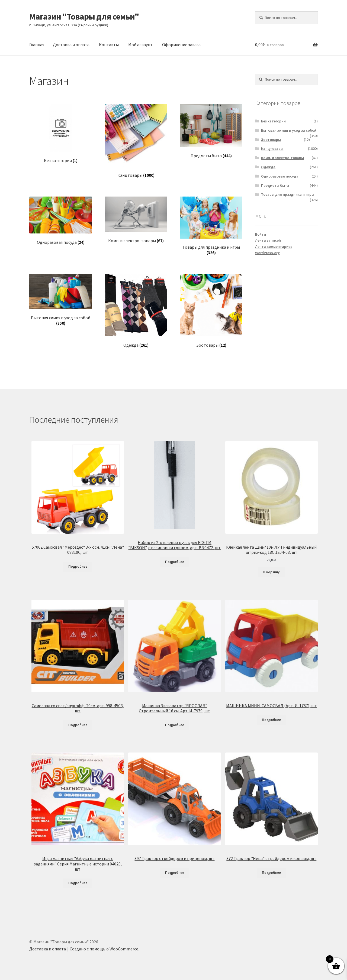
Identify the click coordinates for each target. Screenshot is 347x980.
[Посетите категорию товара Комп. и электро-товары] (136, 220)
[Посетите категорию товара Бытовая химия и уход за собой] (61, 300)
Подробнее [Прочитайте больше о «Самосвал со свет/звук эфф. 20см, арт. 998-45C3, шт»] (78, 725)
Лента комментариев (274, 246)
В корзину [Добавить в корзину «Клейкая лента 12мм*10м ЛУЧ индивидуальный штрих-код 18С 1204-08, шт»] (271, 572)
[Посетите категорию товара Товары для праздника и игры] (211, 226)
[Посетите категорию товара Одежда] (136, 311)
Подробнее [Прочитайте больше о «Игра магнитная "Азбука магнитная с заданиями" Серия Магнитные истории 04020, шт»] (78, 883)
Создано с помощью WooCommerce (104, 949)
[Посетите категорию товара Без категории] (61, 134)
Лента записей (268, 240)
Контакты (109, 45)
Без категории (273, 121)
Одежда (268, 167)
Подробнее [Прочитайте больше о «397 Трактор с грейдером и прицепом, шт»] (175, 873)
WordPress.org (267, 253)
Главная (37, 45)
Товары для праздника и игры (288, 194)
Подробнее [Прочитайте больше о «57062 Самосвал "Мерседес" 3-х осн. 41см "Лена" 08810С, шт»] (78, 566)
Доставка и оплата (71, 45)
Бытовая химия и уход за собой (289, 130)
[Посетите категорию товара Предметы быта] (211, 131)
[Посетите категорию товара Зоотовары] (211, 311)
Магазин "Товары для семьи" (84, 17)
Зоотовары (271, 140)
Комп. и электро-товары (282, 158)
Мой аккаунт (140, 45)
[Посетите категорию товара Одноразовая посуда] (61, 221)
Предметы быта (275, 185)
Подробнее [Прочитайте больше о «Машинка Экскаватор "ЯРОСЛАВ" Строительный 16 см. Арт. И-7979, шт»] (175, 725)
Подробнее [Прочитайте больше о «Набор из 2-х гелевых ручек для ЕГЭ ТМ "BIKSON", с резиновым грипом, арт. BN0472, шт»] (175, 562)
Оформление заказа (181, 45)
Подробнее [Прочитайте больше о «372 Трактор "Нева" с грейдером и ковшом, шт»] (271, 873)
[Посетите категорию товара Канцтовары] (136, 141)
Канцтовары (272, 148)
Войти (261, 234)
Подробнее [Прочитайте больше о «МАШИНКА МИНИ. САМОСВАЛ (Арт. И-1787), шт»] (271, 720)
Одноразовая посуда (280, 176)
